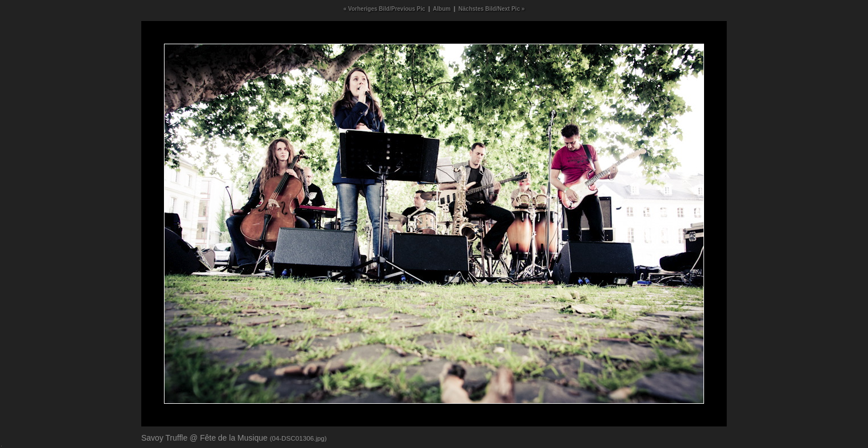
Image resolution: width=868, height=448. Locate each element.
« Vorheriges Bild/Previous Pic (384, 9)
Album (442, 9)
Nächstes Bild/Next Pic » (492, 9)
